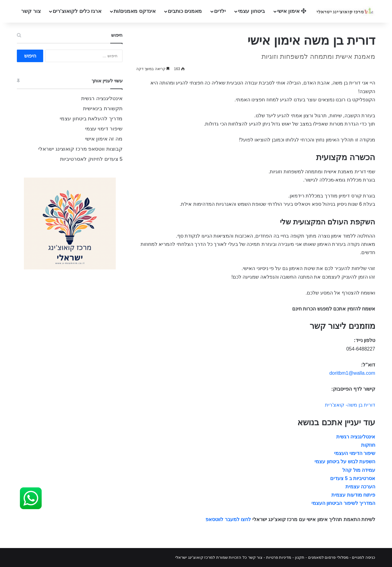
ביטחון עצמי (251, 11)
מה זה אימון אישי (104, 139)
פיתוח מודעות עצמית (353, 495)
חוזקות (368, 445)
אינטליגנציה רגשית (356, 437)
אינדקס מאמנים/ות (134, 11)
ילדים (220, 11)
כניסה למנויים (364, 557)
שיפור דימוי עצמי (104, 129)
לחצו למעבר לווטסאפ (228, 519)
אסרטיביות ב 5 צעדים (353, 478)
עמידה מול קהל (359, 470)
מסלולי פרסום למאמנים (328, 557)
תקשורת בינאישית (103, 109)
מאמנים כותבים (185, 11)
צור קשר (31, 11)
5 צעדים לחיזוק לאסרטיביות (91, 159)
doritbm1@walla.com (352, 373)
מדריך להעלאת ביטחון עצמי (91, 119)
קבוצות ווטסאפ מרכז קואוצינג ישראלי (80, 149)
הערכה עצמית (360, 487)
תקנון (300, 557)
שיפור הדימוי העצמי (355, 453)
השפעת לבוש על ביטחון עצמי (345, 462)
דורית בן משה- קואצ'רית (350, 405)
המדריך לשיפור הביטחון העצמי (343, 503)
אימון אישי (292, 11)
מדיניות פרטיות (279, 557)
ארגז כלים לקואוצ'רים (77, 11)
